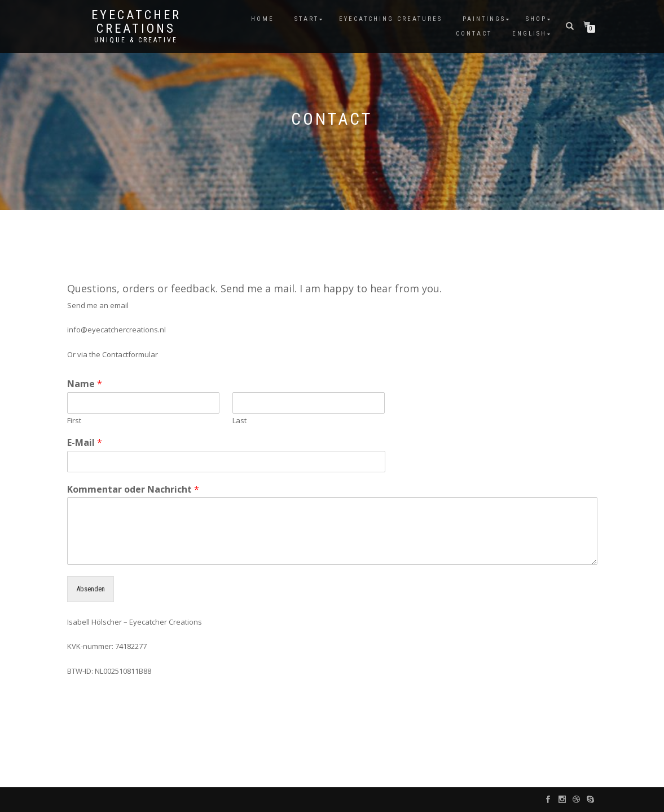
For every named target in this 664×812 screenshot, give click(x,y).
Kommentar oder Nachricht (133, 490)
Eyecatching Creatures (391, 19)
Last (239, 421)
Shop (536, 19)
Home (263, 19)
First (74, 421)
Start (307, 19)
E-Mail (85, 443)
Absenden (91, 589)
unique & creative (136, 40)
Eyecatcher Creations (136, 22)
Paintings (484, 19)
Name (85, 384)
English (529, 34)
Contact (474, 34)
